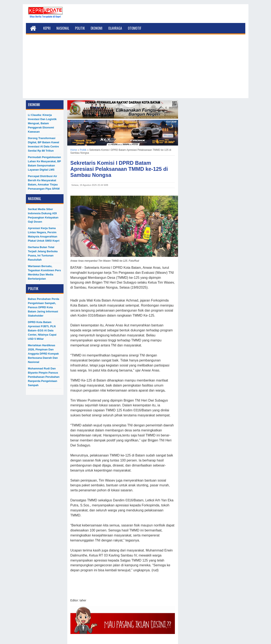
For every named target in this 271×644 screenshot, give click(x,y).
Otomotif (135, 28)
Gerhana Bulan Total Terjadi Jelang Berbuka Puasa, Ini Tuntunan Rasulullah (43, 253)
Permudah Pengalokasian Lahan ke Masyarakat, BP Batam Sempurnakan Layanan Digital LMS (45, 163)
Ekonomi (97, 28)
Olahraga (115, 28)
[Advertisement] (136, 69)
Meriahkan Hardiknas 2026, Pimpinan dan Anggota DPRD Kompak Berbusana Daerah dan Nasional (43, 354)
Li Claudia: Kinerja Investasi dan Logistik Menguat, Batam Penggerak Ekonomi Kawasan (42, 123)
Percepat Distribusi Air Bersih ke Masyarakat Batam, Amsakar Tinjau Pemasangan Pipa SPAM (44, 182)
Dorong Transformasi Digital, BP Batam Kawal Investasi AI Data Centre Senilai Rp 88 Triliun (44, 144)
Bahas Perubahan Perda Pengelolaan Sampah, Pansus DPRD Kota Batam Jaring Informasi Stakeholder (44, 307)
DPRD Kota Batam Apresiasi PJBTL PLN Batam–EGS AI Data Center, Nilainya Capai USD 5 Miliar (42, 330)
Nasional (63, 28)
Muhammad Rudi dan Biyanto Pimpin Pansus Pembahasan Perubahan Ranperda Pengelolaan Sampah (44, 377)
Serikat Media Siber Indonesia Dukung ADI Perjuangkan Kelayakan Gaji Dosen (43, 215)
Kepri (47, 28)
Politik (80, 28)
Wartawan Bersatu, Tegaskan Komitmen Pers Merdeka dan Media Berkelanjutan (45, 272)
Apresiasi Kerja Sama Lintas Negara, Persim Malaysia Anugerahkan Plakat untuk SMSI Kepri (44, 234)
